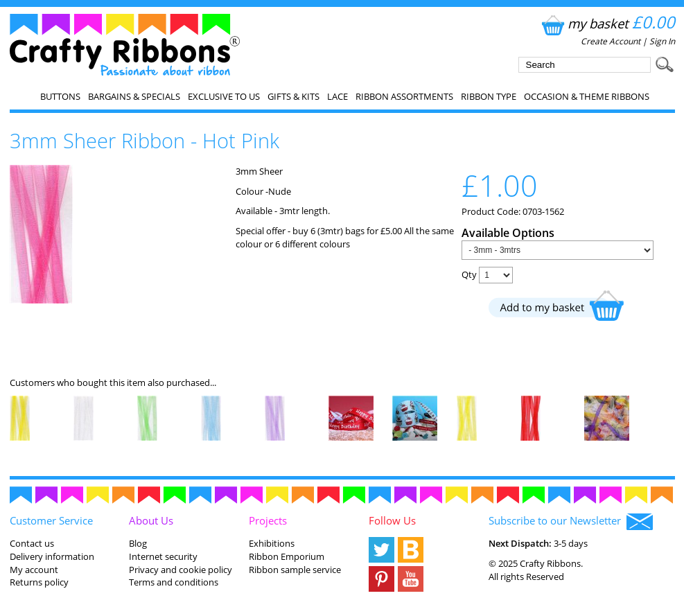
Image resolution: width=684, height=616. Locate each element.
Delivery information (52, 556)
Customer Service (51, 520)
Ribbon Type (489, 96)
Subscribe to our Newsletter (571, 522)
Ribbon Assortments (404, 96)
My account (34, 570)
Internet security (163, 556)
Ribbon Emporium (287, 556)
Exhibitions (272, 543)
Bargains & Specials (134, 96)
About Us (151, 520)
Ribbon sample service (295, 570)
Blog (138, 543)
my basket (607, 23)
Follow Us (392, 520)
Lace (337, 96)
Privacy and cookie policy (181, 570)
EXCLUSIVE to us (224, 96)
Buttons (60, 96)
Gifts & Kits (293, 96)
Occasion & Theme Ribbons (587, 96)
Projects (268, 520)
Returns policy (39, 582)
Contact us (32, 543)
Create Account (611, 41)
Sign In (662, 41)
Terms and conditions (174, 582)
